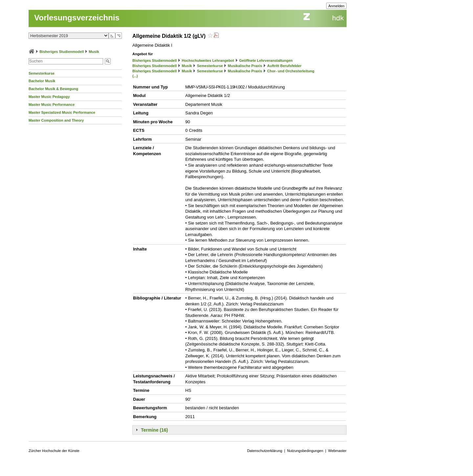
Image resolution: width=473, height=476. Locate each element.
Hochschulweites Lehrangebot (208, 60)
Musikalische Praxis (245, 66)
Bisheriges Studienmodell (62, 52)
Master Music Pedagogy (49, 97)
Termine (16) (154, 430)
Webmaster (337, 451)
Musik (94, 52)
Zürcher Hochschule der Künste (54, 451)
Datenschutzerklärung (265, 451)
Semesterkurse (42, 73)
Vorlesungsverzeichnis (77, 18)
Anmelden (336, 6)
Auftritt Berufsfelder (284, 66)
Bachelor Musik (42, 81)
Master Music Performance (52, 105)
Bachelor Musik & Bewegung (53, 89)
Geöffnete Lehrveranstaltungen (266, 60)
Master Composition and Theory (56, 120)
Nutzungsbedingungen (305, 451)
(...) (135, 76)
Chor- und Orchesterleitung (291, 71)
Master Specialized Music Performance (62, 112)
